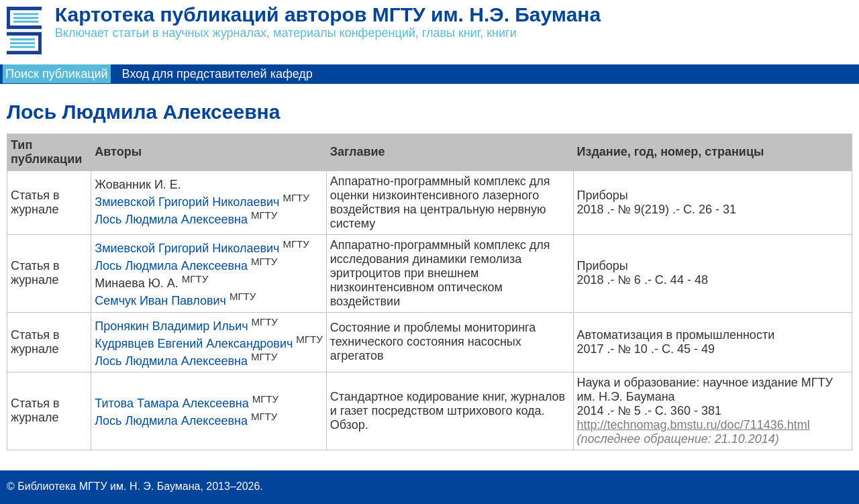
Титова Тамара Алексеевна (171, 403)
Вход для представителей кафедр (217, 74)
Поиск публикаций (57, 74)
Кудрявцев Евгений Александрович (194, 344)
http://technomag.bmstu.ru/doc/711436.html (694, 425)
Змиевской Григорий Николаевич (187, 202)
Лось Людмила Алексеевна (171, 219)
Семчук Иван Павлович (160, 301)
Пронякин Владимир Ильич (171, 326)
